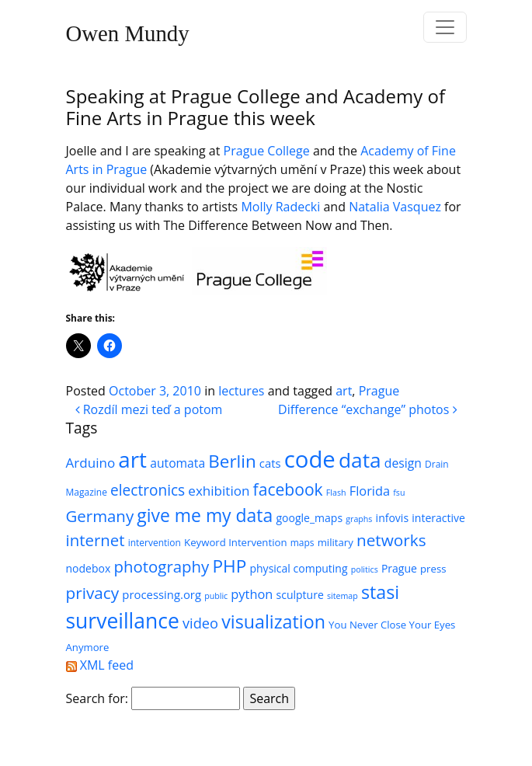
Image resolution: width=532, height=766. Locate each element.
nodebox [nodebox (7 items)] (89, 568)
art (344, 391)
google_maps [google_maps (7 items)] (309, 518)
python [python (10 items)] (252, 594)
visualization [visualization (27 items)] (273, 622)
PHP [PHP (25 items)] (229, 566)
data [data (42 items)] (360, 460)
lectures (241, 391)
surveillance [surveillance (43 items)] (123, 621)
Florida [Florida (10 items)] (370, 491)
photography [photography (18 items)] (161, 566)
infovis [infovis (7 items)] (393, 518)
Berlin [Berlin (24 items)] (232, 461)
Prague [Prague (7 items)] (399, 568)
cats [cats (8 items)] (270, 463)
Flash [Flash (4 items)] (336, 493)
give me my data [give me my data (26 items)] (205, 515)
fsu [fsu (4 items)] (399, 493)
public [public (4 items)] (216, 596)
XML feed (100, 665)
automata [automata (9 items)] (177, 463)
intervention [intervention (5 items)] (155, 543)
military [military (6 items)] (336, 542)
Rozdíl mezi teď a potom (149, 409)
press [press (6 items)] (433, 569)
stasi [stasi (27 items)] (380, 592)
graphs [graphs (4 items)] (359, 519)
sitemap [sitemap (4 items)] (342, 596)
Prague (379, 391)
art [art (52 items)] (132, 459)
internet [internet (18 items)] (96, 540)
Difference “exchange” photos (367, 409)
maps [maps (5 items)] (303, 543)
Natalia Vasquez (395, 207)
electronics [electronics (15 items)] (148, 490)
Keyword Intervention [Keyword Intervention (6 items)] (235, 542)
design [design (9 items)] (403, 463)
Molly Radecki (280, 207)
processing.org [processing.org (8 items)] (162, 594)
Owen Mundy (128, 33)
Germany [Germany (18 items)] (100, 516)
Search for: (97, 698)
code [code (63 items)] (310, 459)
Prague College (267, 151)
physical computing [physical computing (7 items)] (298, 568)
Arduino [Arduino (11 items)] (91, 463)
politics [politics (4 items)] (365, 569)
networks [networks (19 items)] (391, 540)
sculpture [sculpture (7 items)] (300, 595)
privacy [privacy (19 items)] (93, 593)
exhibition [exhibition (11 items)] (219, 491)
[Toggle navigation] (445, 27)
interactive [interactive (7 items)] (438, 518)
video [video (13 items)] (200, 623)
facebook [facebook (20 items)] (288, 489)
